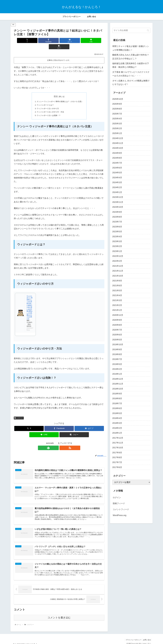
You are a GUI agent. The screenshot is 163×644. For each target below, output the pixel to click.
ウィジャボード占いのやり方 (47, 103)
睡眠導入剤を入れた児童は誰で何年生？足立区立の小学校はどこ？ (131, 57)
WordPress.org (120, 515)
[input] (131, 30)
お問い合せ (146, 637)
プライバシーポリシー (132, 637)
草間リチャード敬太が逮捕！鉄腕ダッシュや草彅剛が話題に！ (131, 48)
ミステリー (19, 413)
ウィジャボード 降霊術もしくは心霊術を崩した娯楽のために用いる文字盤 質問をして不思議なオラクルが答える (29, 302)
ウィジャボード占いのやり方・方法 (50, 106)
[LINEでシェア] (74, 40)
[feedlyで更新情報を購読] (56, 443)
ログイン (117, 498)
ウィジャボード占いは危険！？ (48, 110)
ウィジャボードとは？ (44, 99)
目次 (56, 90)
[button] (90, 40)
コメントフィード (121, 509)
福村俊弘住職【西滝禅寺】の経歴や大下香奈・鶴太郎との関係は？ (131, 65)
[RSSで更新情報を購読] (62, 443)
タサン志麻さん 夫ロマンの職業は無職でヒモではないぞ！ (131, 83)
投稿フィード (119, 503)
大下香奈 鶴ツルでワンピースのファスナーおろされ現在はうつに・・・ (131, 74)
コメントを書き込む (59, 615)
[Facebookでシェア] (44, 40)
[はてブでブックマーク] (59, 40)
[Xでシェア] (29, 40)
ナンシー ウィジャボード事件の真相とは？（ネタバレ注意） (60, 95)
